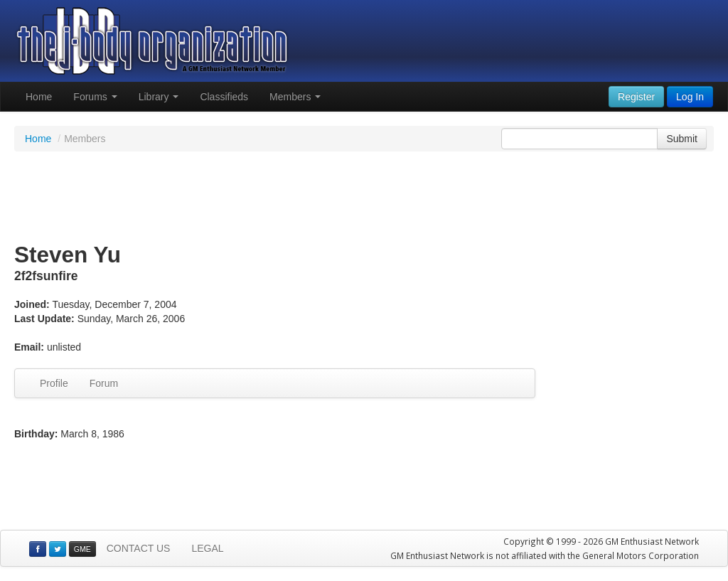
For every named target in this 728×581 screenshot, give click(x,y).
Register (636, 97)
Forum (104, 383)
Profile (54, 383)
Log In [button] (690, 97)
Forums (95, 97)
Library (159, 97)
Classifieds (224, 97)
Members (295, 97)
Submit (682, 139)
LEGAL (207, 548)
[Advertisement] (364, 198)
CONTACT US (139, 548)
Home (39, 97)
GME (82, 549)
